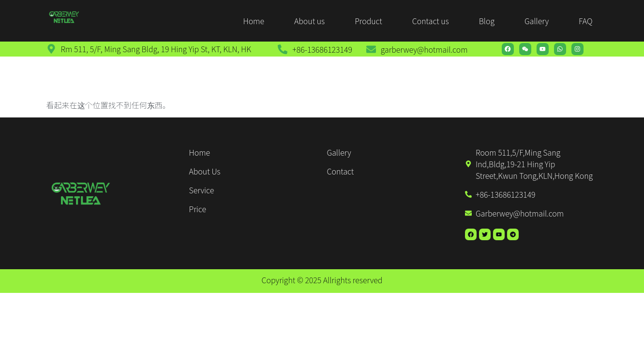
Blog (487, 21)
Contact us (431, 21)
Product (368, 21)
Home (254, 21)
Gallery (537, 21)
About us (309, 21)
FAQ (585, 21)
